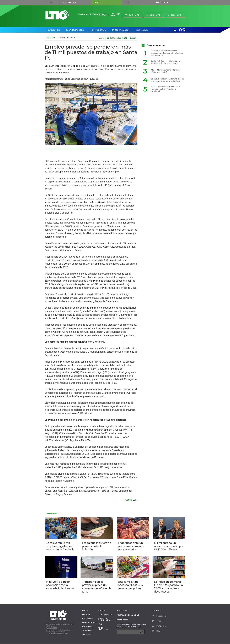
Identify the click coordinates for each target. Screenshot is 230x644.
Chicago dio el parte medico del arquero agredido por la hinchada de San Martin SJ (167, 53)
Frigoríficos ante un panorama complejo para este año (131, 546)
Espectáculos (105, 615)
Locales (86, 615)
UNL (53, 2)
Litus (128, 2)
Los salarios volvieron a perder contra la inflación (97, 546)
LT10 (96, 2)
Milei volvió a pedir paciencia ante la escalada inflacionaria (60, 585)
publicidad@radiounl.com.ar (56, 632)
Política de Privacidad (128, 615)
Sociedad (87, 635)
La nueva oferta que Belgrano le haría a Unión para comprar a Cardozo (167, 80)
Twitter (158, 621)
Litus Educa (162, 2)
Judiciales (87, 631)
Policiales (87, 627)
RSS (156, 631)
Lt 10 (57, 15)
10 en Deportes (75, 30)
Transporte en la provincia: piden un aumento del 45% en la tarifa (97, 587)
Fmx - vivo (174, 15)
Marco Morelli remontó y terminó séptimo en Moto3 (166, 71)
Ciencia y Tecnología (104, 620)
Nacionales (88, 619)
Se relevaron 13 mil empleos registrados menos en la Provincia (60, 546)
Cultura (102, 611)
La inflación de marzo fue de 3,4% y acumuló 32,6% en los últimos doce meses (168, 587)
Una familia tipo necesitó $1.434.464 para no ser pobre (131, 585)
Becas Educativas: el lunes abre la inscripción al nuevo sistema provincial (166, 89)
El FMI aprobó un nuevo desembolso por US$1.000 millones (169, 546)
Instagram (159, 626)
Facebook (159, 616)
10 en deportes (103, 629)
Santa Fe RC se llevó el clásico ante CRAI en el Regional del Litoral (166, 62)
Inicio (85, 611)
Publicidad (122, 611)
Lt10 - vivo (153, 15)
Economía (50, 38)
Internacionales (89, 623)
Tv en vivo (132, 15)
